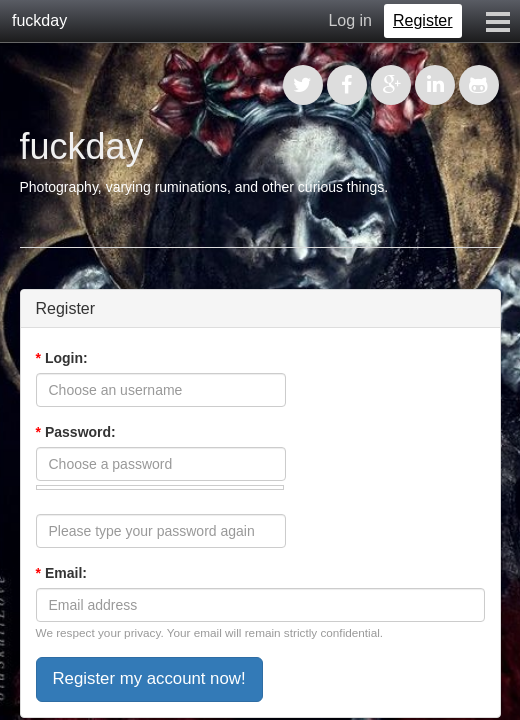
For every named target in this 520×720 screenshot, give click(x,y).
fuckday (39, 20)
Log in (350, 20)
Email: (61, 573)
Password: (76, 432)
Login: (62, 358)
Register (423, 20)
